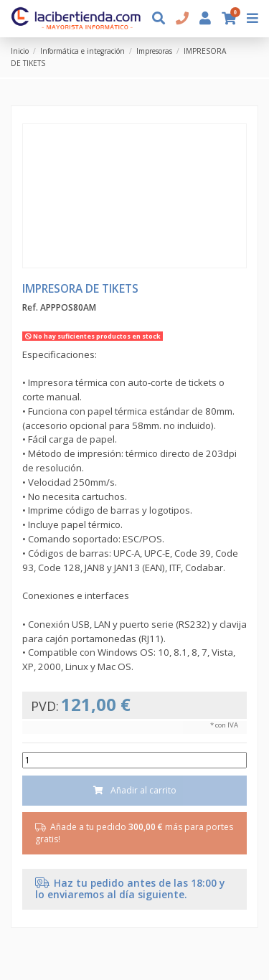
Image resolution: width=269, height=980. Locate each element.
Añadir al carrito (135, 790)
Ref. (30, 308)
